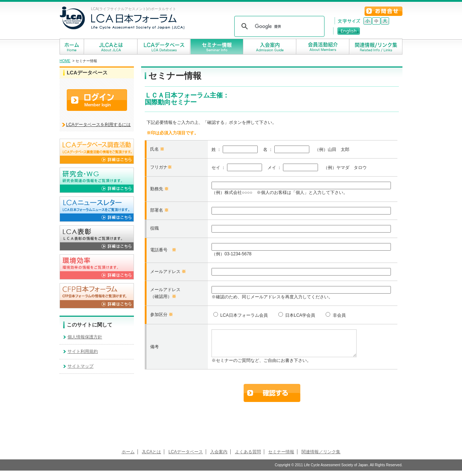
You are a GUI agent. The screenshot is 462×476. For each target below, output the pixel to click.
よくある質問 (248, 457)
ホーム (128, 457)
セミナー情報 (281, 457)
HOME (65, 61)
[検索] (278, 26)
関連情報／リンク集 (321, 457)
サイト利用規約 (83, 351)
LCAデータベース (186, 457)
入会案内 (219, 457)
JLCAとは (151, 457)
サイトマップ (80, 366)
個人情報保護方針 (85, 337)
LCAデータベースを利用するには (98, 125)
